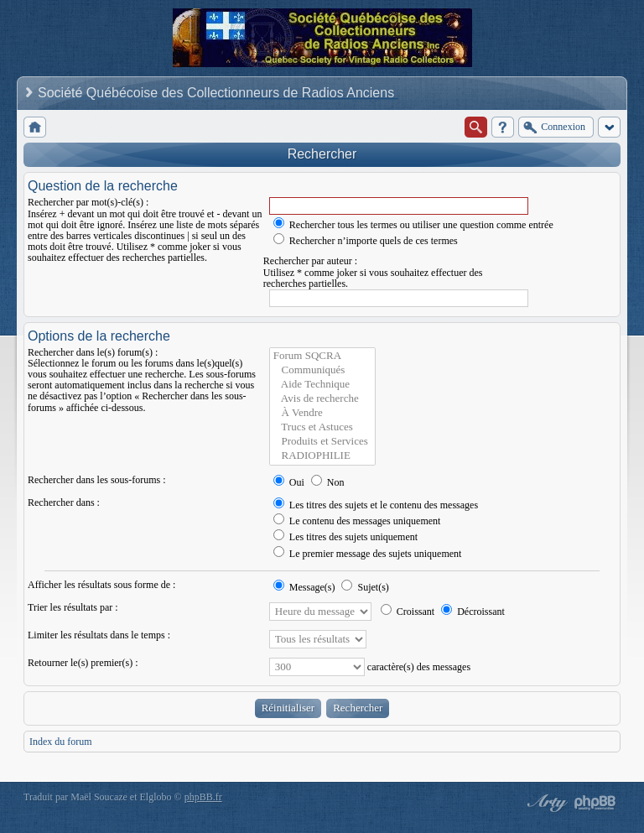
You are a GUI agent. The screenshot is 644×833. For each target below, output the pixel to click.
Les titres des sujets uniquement (345, 537)
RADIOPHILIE (322, 456)
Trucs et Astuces (322, 427)
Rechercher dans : (64, 502)
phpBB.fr (203, 797)
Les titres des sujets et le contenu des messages (376, 505)
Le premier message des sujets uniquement (368, 554)
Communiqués (322, 370)
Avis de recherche (322, 399)
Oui (289, 482)
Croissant (408, 612)
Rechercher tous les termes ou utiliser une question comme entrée (413, 225)
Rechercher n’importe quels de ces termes (366, 241)
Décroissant (473, 612)
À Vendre (322, 413)
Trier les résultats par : (73, 607)
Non (328, 482)
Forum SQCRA (322, 356)
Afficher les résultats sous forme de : (101, 585)
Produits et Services (322, 442)
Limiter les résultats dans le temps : (99, 635)
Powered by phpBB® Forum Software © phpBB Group (595, 803)
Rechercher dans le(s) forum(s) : (93, 352)
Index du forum (61, 742)
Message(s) (306, 587)
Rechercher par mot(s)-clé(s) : (88, 202)
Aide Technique (322, 385)
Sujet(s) (365, 587)
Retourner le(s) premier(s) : (83, 663)
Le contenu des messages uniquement (357, 521)
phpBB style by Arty (545, 803)
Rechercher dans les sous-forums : (97, 480)
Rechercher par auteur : (310, 261)
